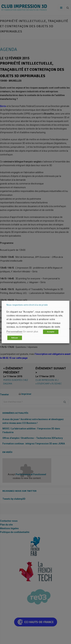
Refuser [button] (15, 338)
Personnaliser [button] (15, 332)
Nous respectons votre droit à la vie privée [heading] (27, 305)
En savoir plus (31, 332)
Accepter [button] (51, 332)
